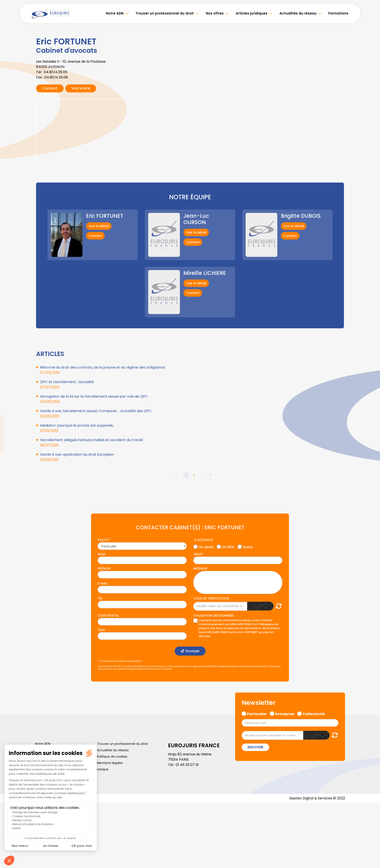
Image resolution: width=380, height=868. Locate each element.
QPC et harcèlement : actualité (67, 382)
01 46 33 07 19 (187, 765)
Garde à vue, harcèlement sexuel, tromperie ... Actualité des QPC (96, 411)
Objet (198, 554)
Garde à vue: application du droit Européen (77, 454)
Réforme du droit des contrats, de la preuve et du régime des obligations (103, 367)
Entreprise (285, 713)
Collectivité (314, 713)
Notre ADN (117, 13)
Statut (104, 540)
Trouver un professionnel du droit (166, 13)
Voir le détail (99, 226)
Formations (338, 13)
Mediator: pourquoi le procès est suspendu (77, 425)
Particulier (257, 713)
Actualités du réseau (298, 13)
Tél (100, 598)
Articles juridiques (252, 13)
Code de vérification (211, 598)
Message (200, 568)
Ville (101, 630)
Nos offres (216, 13)
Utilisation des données (213, 616)
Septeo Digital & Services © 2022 (317, 798)
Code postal (108, 616)
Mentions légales (110, 763)
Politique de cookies (112, 757)
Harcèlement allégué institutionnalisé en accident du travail (91, 440)
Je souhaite (203, 540)
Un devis (206, 546)
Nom (101, 554)
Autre (248, 546)
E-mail (103, 583)
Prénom (104, 568)
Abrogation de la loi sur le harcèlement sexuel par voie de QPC (94, 396)
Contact (50, 88)
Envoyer (193, 651)
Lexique (103, 769)
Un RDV (228, 546)
